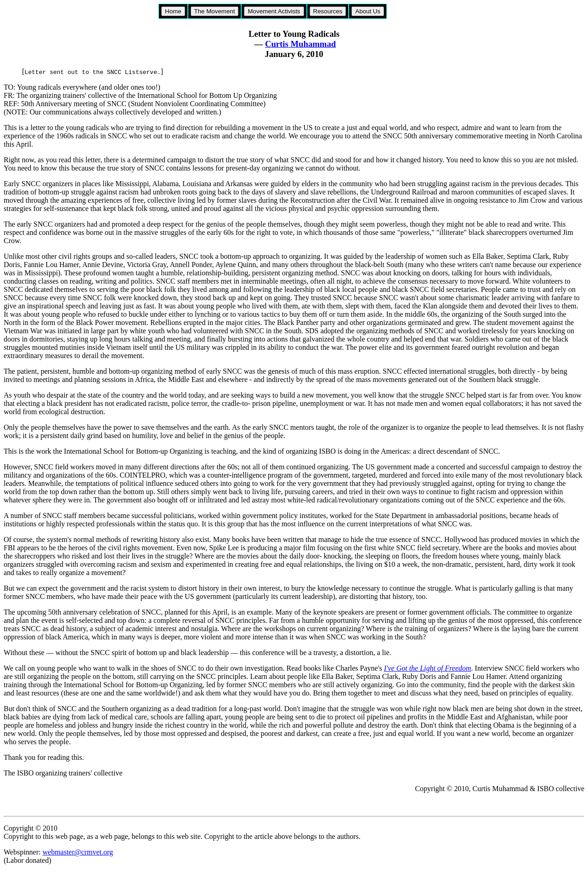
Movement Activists (274, 11)
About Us (368, 11)
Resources (328, 11)
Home (173, 11)
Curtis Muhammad (300, 44)
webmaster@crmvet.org (78, 852)
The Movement (215, 11)
